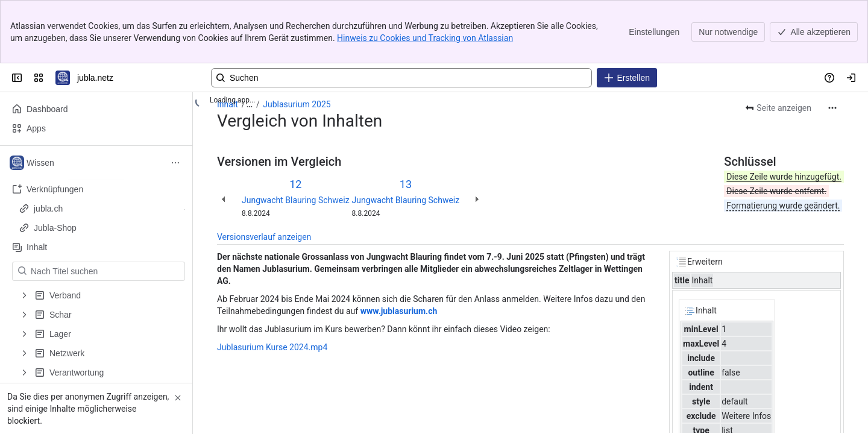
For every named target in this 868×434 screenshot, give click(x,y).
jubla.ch (100, 209)
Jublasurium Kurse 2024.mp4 (272, 347)
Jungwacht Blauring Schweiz (296, 200)
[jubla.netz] (63, 78)
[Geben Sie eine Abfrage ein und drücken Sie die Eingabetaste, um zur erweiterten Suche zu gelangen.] (401, 78)
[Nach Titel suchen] (106, 271)
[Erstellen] (627, 78)
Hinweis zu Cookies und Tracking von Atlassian (425, 38)
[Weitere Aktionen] (832, 108)
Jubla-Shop (100, 228)
